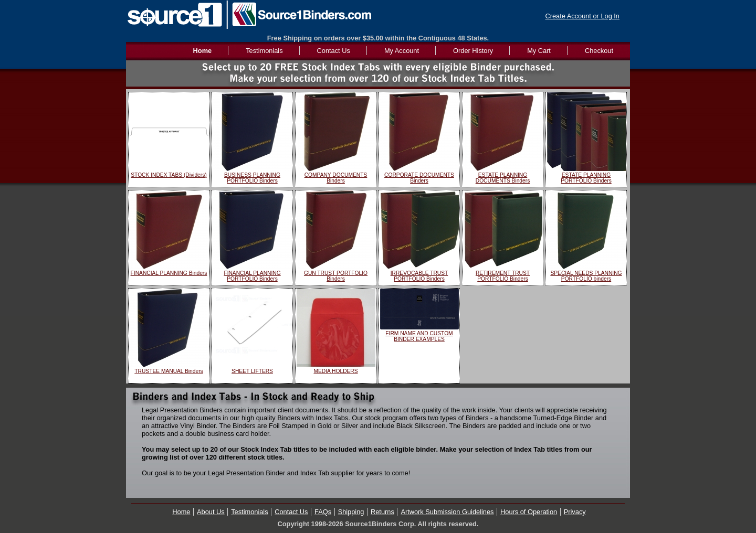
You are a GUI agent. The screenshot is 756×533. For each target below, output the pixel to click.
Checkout (599, 51)
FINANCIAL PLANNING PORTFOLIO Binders (252, 276)
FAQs (323, 512)
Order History (473, 51)
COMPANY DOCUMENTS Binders (336, 178)
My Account (402, 51)
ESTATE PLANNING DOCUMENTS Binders (503, 178)
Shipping (351, 512)
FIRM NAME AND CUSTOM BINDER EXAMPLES (419, 336)
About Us (211, 512)
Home (181, 512)
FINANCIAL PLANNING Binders (169, 273)
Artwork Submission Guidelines (447, 512)
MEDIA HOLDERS (335, 371)
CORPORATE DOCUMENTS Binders (419, 178)
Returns (382, 512)
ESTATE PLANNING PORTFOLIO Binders (586, 178)
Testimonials (264, 51)
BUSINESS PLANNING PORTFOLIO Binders (252, 178)
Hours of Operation (529, 512)
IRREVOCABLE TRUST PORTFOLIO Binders (419, 276)
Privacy (575, 512)
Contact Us (334, 51)
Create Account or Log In (582, 16)
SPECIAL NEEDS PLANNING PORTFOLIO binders (586, 276)
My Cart (539, 51)
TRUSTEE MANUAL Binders (169, 371)
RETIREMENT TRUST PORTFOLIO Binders (503, 276)
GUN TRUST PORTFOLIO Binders (336, 276)
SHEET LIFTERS (252, 371)
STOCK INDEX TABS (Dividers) (169, 175)
